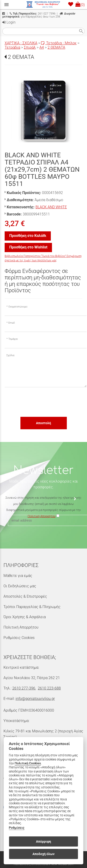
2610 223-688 (49, 688)
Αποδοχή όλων (43, 854)
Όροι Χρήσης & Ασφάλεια (25, 617)
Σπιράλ (30, 47)
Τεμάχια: (13, 339)
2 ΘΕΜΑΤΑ (56, 47)
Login (9, 22)
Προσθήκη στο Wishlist (28, 247)
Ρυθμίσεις (17, 828)
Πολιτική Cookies (28, 763)
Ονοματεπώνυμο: (18, 307)
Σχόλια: (11, 355)
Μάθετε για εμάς (18, 576)
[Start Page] (44, 5)
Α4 (42, 47)
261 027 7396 (33, 13)
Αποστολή (43, 423)
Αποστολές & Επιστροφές (25, 596)
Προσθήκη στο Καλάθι (28, 236)
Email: (12, 323)
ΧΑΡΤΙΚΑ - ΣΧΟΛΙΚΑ (21, 43)
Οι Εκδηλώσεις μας (20, 586)
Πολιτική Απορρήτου (21, 627)
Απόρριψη (43, 841)
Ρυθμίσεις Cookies (19, 638)
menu (6, 5)
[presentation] (40, 402)
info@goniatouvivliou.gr (35, 699)
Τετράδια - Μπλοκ (59, 43)
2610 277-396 (24, 688)
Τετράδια (12, 47)
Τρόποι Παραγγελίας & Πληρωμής (32, 607)
